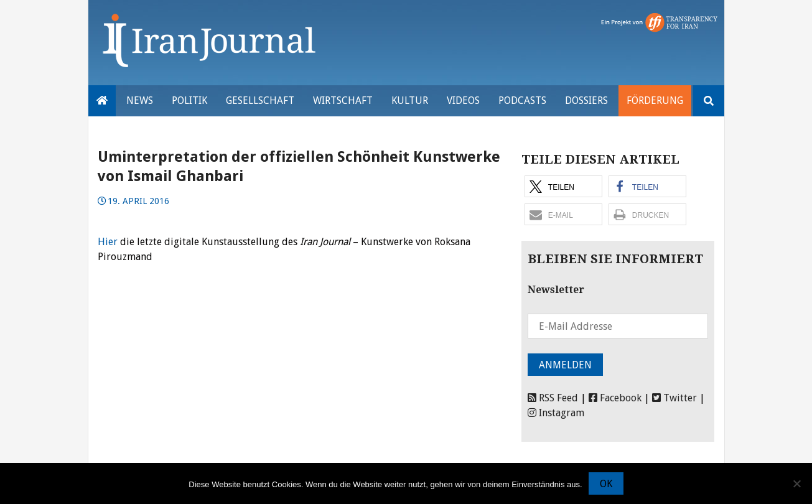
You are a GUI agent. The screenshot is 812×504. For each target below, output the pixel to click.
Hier (108, 242)
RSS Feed (553, 398)
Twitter (674, 398)
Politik (189, 100)
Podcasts (522, 100)
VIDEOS (463, 100)
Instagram (556, 413)
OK (606, 484)
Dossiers (586, 100)
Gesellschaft (260, 100)
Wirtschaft (343, 100)
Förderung (655, 100)
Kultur (410, 100)
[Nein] (796, 483)
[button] (563, 186)
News (140, 100)
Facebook (615, 398)
